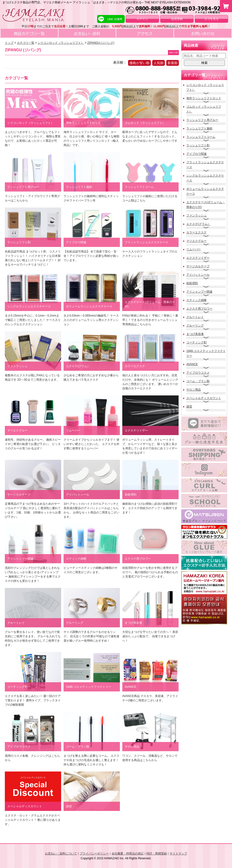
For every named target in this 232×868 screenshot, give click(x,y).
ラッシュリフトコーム (201, 137)
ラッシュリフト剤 (198, 145)
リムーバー (194, 249)
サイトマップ (178, 853)
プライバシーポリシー (94, 853)
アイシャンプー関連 (199, 292)
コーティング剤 (196, 342)
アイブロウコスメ (198, 373)
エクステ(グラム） (198, 224)
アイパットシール (198, 275)
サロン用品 (194, 390)
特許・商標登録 (157, 853)
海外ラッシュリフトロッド (204, 98)
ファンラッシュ (196, 215)
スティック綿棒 (196, 300)
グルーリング (195, 326)
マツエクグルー (196, 241)
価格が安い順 (139, 63)
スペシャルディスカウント (204, 398)
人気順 (159, 63)
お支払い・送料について (61, 853)
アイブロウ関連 (196, 154)
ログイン (142, 19)
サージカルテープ (198, 266)
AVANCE (192, 364)
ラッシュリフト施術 (199, 128)
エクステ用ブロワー (199, 309)
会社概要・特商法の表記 (128, 853)
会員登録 (177, 19)
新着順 (173, 63)
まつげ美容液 (195, 334)
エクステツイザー (198, 258)
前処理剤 (192, 283)
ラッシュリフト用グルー (202, 120)
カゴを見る (211, 19)
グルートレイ (195, 317)
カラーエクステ (196, 232)
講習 (189, 407)
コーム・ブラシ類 (198, 381)
